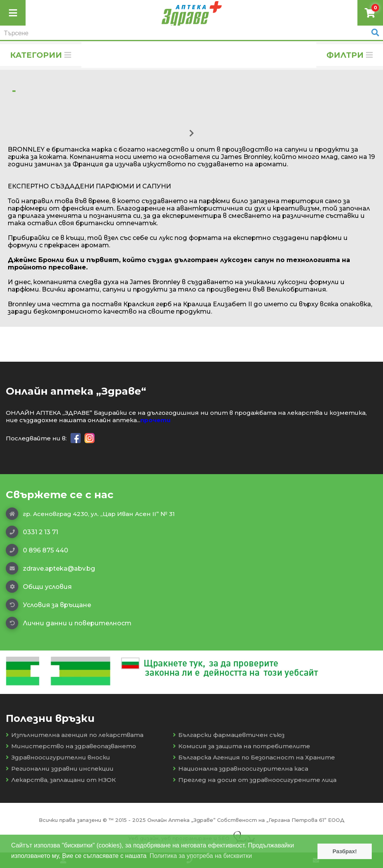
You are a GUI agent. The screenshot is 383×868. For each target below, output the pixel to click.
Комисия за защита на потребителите (242, 746)
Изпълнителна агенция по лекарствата (75, 735)
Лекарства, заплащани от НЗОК (61, 780)
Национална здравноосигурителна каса (241, 769)
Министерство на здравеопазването (71, 746)
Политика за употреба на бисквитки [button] (201, 856)
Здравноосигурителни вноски (58, 757)
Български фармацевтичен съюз (229, 735)
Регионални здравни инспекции (60, 769)
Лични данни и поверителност (69, 623)
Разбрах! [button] (345, 851)
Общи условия (39, 587)
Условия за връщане (48, 605)
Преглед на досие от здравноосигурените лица (255, 780)
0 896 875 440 (37, 550)
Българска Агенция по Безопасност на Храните (254, 757)
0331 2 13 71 (32, 532)
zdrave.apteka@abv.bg (50, 568)
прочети (155, 420)
